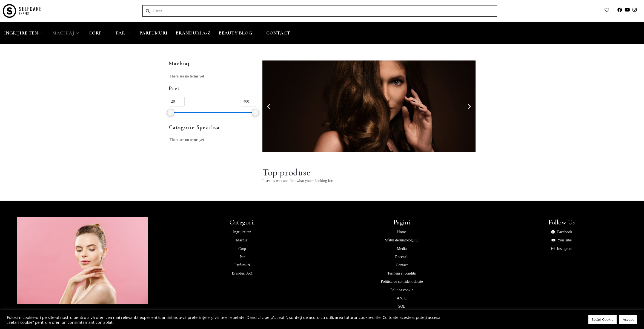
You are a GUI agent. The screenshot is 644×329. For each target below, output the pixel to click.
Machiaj (66, 33)
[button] (269, 106)
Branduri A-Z (193, 33)
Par (124, 33)
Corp (98, 33)
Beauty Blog (238, 33)
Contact (278, 33)
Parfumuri (153, 33)
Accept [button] (628, 319)
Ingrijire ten (24, 33)
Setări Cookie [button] (603, 319)
